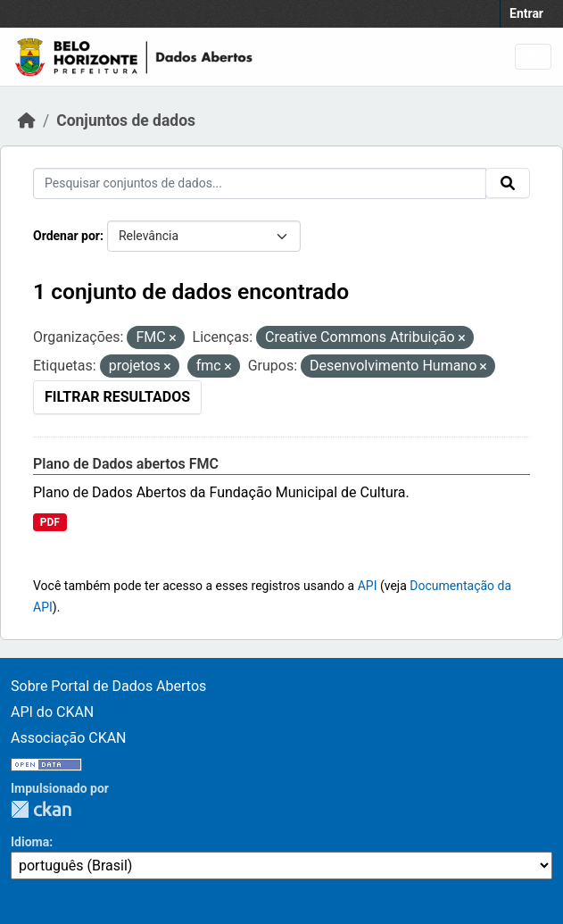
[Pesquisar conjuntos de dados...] (260, 183)
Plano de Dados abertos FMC (126, 464)
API (368, 586)
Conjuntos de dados (126, 121)
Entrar (526, 13)
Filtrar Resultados (117, 397)
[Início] (27, 121)
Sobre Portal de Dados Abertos (108, 686)
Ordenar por (66, 236)
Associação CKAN (69, 738)
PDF (50, 522)
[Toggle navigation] (533, 57)
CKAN (41, 809)
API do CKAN (52, 712)
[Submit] (508, 183)
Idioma (30, 842)
